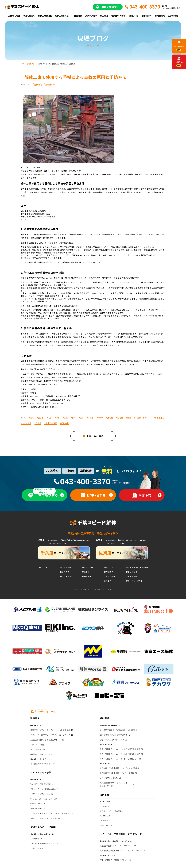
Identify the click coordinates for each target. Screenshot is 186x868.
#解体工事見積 (51, 423)
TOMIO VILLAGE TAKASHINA (42, 784)
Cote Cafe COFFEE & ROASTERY (44, 799)
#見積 (49, 418)
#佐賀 (31, 418)
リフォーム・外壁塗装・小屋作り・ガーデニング (50, 735)
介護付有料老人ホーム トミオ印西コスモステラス (120, 749)
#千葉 (23, 418)
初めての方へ (29, 16)
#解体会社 (65, 423)
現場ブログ (134, 16)
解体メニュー (88, 567)
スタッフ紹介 (91, 16)
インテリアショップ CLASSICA (43, 789)
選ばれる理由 (14, 16)
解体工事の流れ (45, 16)
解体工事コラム (50, 85)
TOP (22, 64)
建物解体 (37, 85)
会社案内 (108, 581)
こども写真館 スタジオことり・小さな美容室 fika (50, 813)
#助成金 (119, 418)
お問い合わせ (132, 572)
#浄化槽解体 (26, 423)
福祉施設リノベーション (40, 754)
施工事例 (104, 16)
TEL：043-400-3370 (57, 543)
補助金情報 (160, 16)
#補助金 (109, 418)
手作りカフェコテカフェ (40, 794)
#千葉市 (90, 418)
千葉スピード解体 (38, 745)
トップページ (44, 567)
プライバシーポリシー (135, 581)
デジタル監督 (36, 848)
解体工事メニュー (63, 16)
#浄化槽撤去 (159, 418)
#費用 (57, 418)
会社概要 (78, 16)
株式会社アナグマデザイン (41, 764)
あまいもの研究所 (38, 808)
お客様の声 (147, 16)
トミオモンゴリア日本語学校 (112, 811)
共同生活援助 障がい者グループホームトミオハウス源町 (115, 784)
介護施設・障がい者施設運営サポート (46, 740)
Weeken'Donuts (36, 804)
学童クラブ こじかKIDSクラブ (112, 740)
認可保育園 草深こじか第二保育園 (114, 735)
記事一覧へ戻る (95, 436)
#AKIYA (100, 418)
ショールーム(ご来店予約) (137, 567)
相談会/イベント (118, 16)
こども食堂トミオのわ (109, 778)
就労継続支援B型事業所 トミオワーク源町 (117, 773)
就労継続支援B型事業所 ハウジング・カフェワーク (121, 851)
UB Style (103, 806)
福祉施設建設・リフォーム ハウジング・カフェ (120, 846)
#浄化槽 (38, 423)
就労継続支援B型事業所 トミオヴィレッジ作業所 (120, 768)
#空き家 (40, 418)
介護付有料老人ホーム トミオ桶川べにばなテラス (120, 754)
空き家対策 (173, 16)
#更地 (65, 418)
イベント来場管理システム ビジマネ (45, 843)
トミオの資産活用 (38, 749)
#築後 (128, 418)
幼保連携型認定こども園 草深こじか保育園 (117, 730)
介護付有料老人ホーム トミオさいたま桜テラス (119, 759)
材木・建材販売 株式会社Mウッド (114, 860)
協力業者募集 (132, 576)
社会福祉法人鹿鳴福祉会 (108, 725)
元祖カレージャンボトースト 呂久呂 (45, 818)
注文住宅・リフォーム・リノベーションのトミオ (50, 730)
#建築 (81, 418)
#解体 (73, 418)
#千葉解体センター (142, 418)
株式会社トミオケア (107, 744)
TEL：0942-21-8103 (115, 543)
